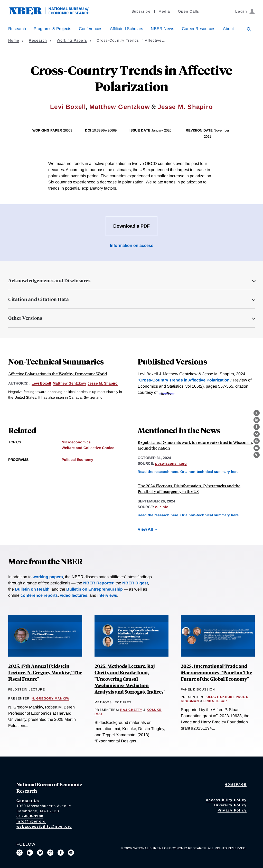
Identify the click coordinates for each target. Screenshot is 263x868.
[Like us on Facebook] (61, 853)
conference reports (39, 595)
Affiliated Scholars (126, 29)
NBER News (162, 29)
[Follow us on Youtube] (71, 853)
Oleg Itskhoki (220, 697)
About (228, 29)
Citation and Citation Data (39, 299)
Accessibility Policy (226, 800)
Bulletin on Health (32, 589)
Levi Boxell (68, 107)
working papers (48, 577)
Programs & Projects (52, 29)
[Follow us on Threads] (50, 853)
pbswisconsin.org (171, 463)
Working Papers (72, 40)
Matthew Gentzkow (120, 107)
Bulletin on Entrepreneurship (95, 589)
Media (164, 11)
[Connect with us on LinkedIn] (30, 853)
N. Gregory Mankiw (50, 698)
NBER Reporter (98, 583)
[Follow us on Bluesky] (40, 853)
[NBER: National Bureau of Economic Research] (53, 13)
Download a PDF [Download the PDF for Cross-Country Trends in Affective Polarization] (131, 226)
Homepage (236, 785)
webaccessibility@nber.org (44, 826)
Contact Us (28, 801)
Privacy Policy (232, 810)
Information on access (132, 245)
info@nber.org (31, 821)
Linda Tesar (215, 701)
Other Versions (25, 318)
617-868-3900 (30, 816)
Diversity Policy (230, 805)
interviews (107, 595)
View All (145, 529)
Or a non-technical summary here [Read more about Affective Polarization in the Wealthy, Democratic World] (209, 472)
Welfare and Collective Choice (88, 448)
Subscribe (141, 11)
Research (17, 29)
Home (14, 40)
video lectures (74, 595)
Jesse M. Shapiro (185, 107)
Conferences (91, 29)
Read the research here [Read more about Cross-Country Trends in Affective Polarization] (158, 472)
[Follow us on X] (20, 853)
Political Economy (77, 460)
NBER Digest (135, 583)
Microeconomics (76, 442)
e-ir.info (162, 507)
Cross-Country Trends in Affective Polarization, (185, 380)
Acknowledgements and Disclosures (49, 281)
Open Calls (189, 11)
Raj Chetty (131, 710)
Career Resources (199, 29)
